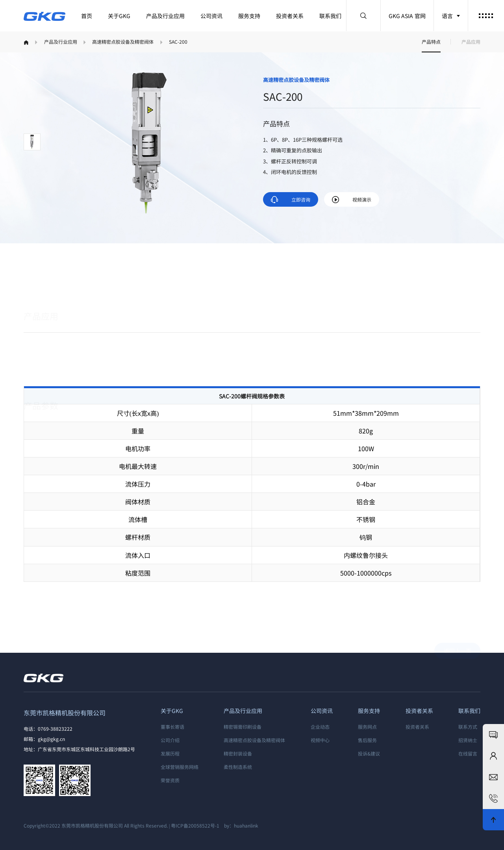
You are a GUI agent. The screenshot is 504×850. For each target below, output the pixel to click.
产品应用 (471, 42)
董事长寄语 (172, 727)
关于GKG (119, 16)
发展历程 (170, 753)
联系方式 (468, 727)
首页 (87, 16)
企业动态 (320, 727)
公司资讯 (211, 16)
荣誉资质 (170, 780)
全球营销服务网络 (180, 767)
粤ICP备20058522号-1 (195, 825)
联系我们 (330, 16)
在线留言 (468, 753)
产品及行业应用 (165, 16)
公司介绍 (170, 740)
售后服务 (367, 740)
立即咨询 (291, 200)
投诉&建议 (369, 753)
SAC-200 (178, 42)
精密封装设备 (238, 753)
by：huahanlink (239, 825)
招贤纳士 (468, 740)
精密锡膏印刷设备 (243, 727)
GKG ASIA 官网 (407, 16)
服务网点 (367, 727)
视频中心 (320, 740)
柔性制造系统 (238, 767)
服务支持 (249, 16)
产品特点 (431, 42)
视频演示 (352, 200)
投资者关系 (290, 16)
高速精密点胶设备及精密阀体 (123, 42)
